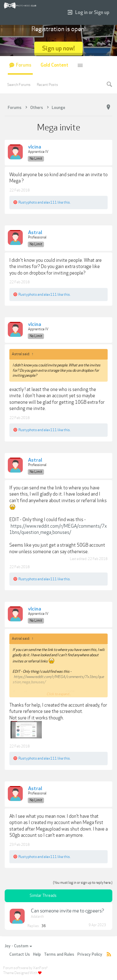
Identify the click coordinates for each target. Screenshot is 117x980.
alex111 (50, 202)
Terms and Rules (59, 954)
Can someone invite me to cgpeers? (68, 911)
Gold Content (54, 65)
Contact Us (20, 954)
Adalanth (37, 917)
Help (37, 954)
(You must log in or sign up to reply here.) (83, 883)
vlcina (35, 147)
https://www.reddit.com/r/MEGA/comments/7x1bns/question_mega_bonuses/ (58, 529)
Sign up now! (58, 48)
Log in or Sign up (88, 13)
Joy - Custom (18, 946)
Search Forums (19, 85)
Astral (35, 233)
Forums (24, 65)
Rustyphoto (28, 202)
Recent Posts (47, 85)
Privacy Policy (90, 954)
